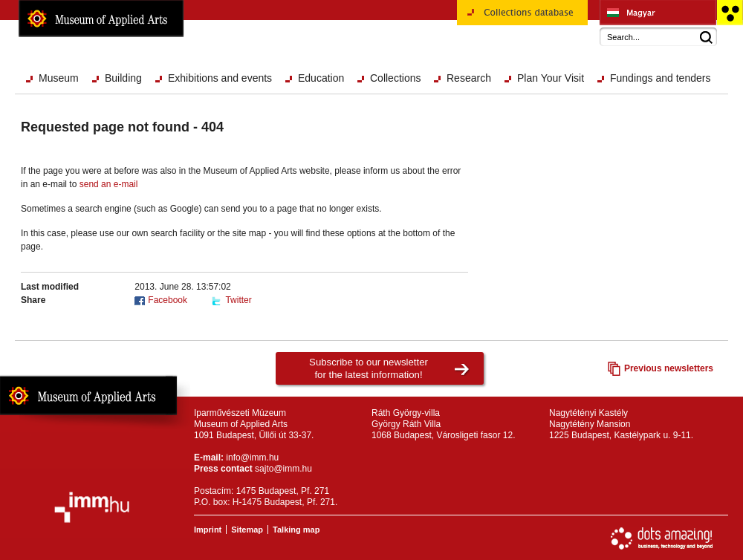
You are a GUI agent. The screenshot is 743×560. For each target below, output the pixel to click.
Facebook (168, 300)
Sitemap (247, 530)
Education (321, 78)
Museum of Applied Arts (101, 19)
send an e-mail (109, 184)
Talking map (296, 530)
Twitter (238, 300)
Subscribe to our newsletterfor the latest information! (369, 368)
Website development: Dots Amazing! (662, 538)
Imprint (208, 530)
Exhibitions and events (220, 78)
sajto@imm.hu (283, 469)
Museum (59, 78)
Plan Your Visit (551, 78)
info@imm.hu (252, 458)
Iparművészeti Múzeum (658, 13)
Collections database (522, 18)
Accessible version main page (729, 13)
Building (123, 78)
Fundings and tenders (660, 78)
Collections (395, 78)
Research (469, 78)
